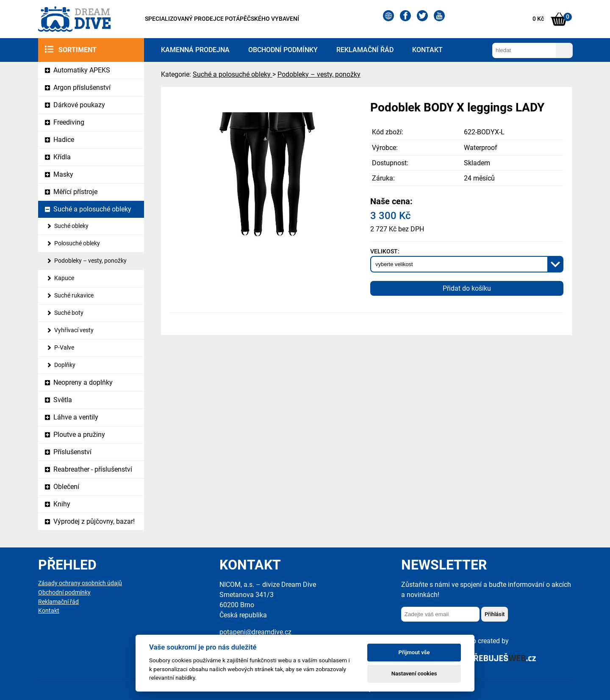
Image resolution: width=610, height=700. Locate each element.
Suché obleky (71, 226)
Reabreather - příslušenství (93, 469)
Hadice (64, 140)
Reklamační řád (365, 50)
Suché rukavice (74, 296)
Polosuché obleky (77, 243)
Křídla (62, 157)
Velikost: (385, 251)
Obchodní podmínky (283, 50)
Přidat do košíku (467, 288)
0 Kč (538, 19)
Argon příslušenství (82, 87)
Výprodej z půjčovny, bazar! (94, 521)
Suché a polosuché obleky (92, 209)
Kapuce (64, 278)
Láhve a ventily (76, 417)
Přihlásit (495, 614)
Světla (63, 400)
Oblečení (66, 487)
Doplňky (65, 365)
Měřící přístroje (75, 192)
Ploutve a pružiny (79, 435)
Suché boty (69, 313)
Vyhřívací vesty (74, 330)
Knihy (62, 504)
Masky (63, 174)
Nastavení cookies (414, 674)
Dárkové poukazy (79, 105)
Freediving (69, 122)
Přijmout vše (414, 652)
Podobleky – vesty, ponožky (90, 261)
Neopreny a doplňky (83, 382)
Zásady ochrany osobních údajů (80, 583)
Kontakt (427, 50)
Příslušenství (72, 452)
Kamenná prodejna (195, 50)
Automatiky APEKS (82, 70)
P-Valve (64, 348)
